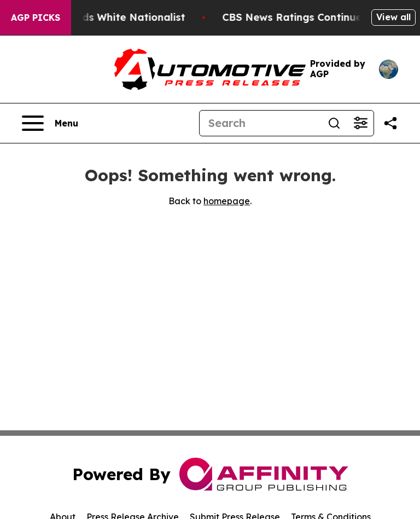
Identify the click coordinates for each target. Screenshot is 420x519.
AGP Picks (36, 18)
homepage (227, 201)
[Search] (260, 123)
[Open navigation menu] (50, 123)
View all (393, 17)
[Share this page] (390, 123)
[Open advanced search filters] (360, 123)
